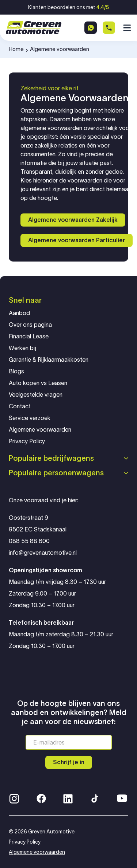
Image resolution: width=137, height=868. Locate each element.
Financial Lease (29, 336)
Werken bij (22, 348)
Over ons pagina (30, 325)
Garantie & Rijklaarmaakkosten (49, 360)
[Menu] (126, 28)
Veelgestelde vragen (36, 395)
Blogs (16, 371)
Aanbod (19, 313)
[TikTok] (94, 798)
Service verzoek (30, 418)
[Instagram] (14, 798)
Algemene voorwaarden (40, 430)
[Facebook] (41, 798)
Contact (20, 406)
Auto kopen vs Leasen (38, 383)
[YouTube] (122, 798)
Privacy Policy (27, 441)
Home (16, 49)
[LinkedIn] (68, 798)
